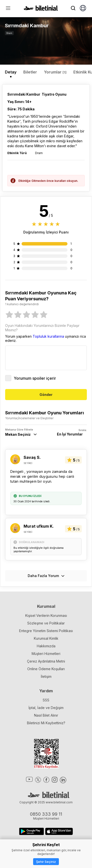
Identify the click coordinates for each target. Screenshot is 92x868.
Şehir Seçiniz (46, 862)
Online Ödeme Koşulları (46, 669)
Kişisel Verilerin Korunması (46, 615)
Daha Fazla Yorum (46, 576)
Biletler (30, 72)
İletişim (46, 676)
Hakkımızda (46, 646)
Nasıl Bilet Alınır (46, 715)
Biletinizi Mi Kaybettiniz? (46, 723)
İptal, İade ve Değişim (46, 708)
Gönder (46, 395)
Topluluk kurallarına (48, 336)
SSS (46, 700)
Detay (11, 72)
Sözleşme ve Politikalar (46, 623)
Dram (9, 33)
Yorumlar (55, 72)
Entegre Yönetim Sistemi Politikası (46, 631)
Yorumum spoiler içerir (31, 378)
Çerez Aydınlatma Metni (46, 661)
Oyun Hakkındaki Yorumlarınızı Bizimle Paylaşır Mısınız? (42, 328)
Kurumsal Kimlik (46, 638)
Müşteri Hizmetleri (46, 654)
